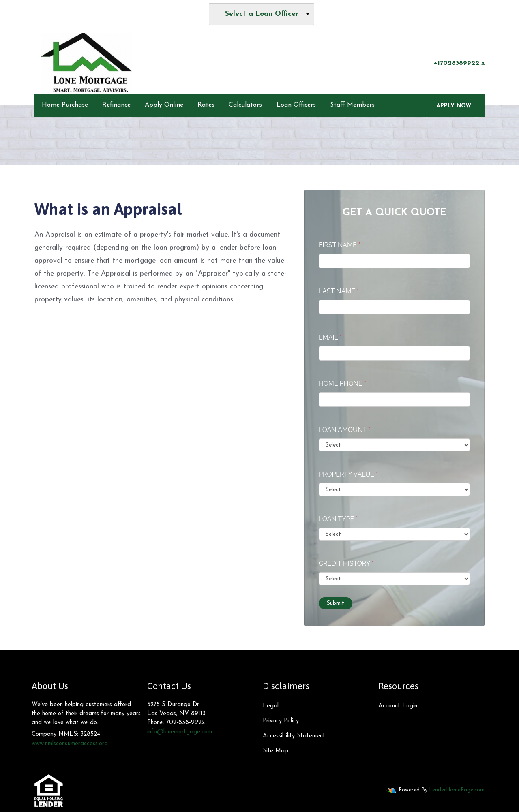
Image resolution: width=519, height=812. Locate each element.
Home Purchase (65, 105)
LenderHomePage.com (457, 790)
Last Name (339, 291)
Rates (206, 105)
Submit (336, 603)
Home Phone (342, 384)
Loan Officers (296, 105)
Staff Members (352, 105)
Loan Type (338, 519)
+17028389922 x (454, 63)
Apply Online (164, 105)
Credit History (346, 563)
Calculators (245, 105)
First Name (340, 245)
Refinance (116, 105)
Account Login (398, 706)
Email (330, 337)
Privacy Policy (281, 721)
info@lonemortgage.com (180, 732)
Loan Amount (344, 430)
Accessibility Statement (294, 736)
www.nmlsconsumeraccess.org (70, 744)
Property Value (348, 474)
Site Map (276, 751)
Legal (271, 706)
